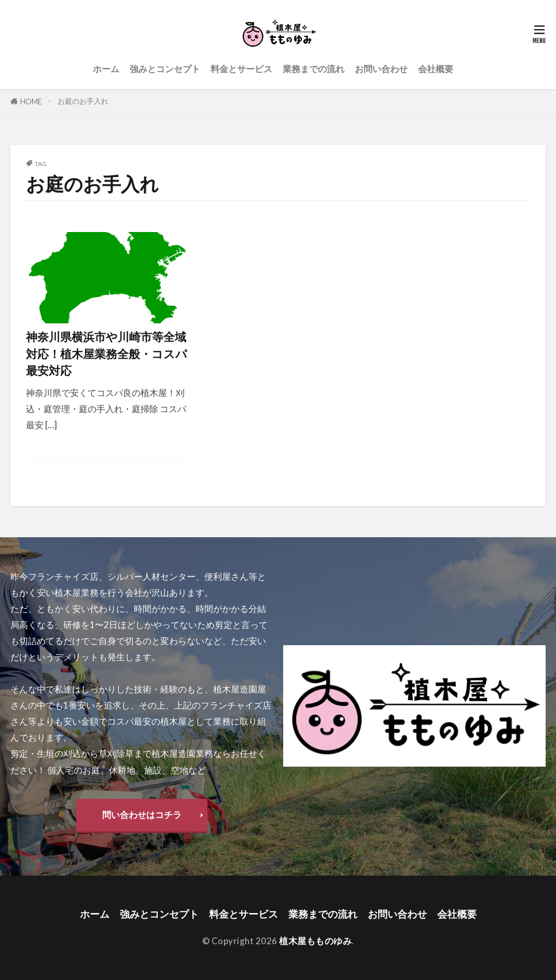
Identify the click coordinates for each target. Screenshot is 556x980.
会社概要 (436, 69)
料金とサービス (241, 69)
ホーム (106, 69)
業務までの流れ (314, 69)
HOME (31, 101)
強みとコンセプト (165, 69)
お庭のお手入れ (83, 101)
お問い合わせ (381, 69)
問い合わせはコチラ (142, 815)
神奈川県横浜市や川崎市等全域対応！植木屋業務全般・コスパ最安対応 (107, 354)
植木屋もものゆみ (315, 941)
